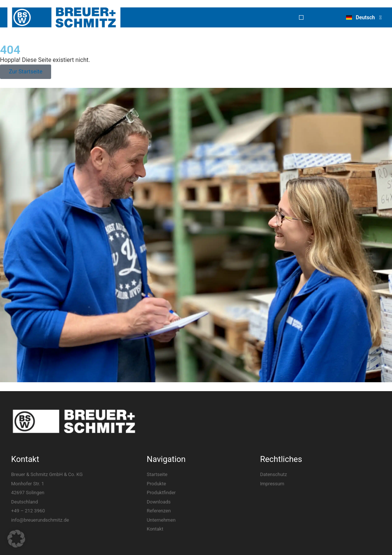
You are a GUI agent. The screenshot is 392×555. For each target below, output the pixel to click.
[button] (301, 17)
